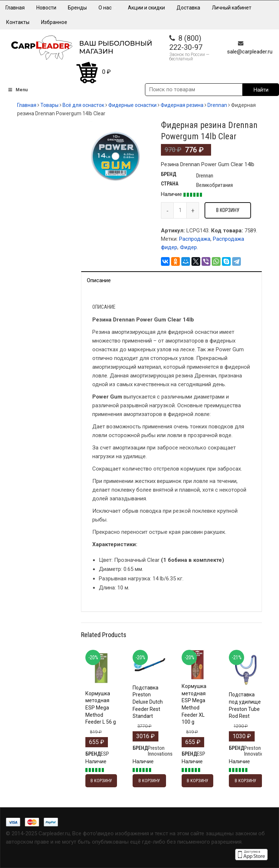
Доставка (188, 8)
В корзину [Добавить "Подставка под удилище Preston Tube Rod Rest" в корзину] (246, 781)
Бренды (77, 8)
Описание (99, 280)
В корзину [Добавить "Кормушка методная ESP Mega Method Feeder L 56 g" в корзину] (101, 781)
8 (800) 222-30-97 (186, 43)
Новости (46, 8)
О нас (107, 8)
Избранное (54, 22)
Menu (17, 90)
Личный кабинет (232, 8)
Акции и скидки (146, 8)
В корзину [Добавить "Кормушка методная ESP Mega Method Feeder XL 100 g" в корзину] (198, 781)
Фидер (188, 247)
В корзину (228, 210)
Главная (15, 8)
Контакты (18, 22)
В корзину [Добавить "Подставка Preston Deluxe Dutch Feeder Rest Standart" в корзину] (149, 781)
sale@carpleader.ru (250, 52)
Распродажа (195, 239)
